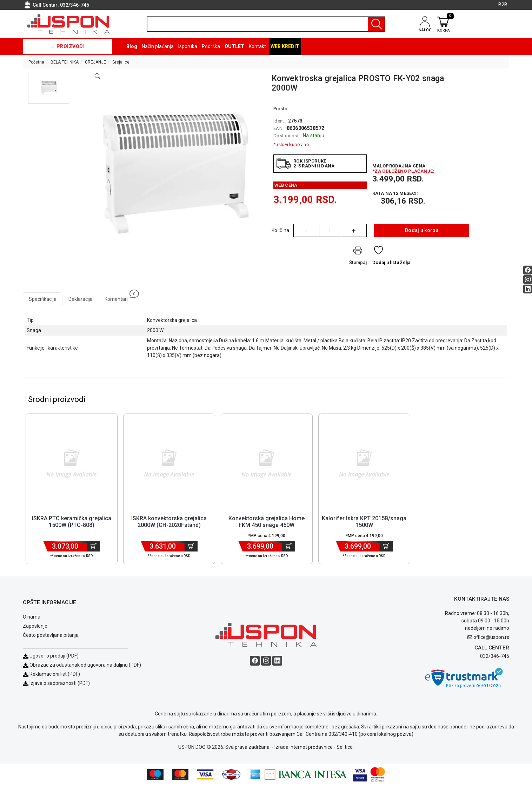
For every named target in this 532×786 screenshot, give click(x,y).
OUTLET (234, 46)
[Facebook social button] (528, 270)
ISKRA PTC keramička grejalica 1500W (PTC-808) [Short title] (72, 522)
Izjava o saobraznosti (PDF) (60, 684)
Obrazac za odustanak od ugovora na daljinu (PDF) (85, 666)
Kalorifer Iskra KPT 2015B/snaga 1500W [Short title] (364, 522)
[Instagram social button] (528, 279)
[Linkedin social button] (528, 289)
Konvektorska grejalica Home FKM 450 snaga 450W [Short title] (267, 522)
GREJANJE (95, 62)
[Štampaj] (358, 257)
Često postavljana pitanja (51, 636)
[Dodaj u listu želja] (391, 257)
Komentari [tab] (119, 297)
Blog (132, 46)
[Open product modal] (98, 77)
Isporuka (188, 46)
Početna (36, 62)
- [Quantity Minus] (306, 231)
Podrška (211, 46)
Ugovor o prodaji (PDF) (51, 656)
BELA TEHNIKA (65, 62)
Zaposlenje (35, 627)
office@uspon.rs (491, 638)
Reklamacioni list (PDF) (51, 675)
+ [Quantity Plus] (354, 231)
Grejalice (121, 62)
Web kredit (285, 46)
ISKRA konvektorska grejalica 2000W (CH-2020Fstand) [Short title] (169, 522)
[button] (49, 88)
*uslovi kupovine (291, 144)
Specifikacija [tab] (43, 299)
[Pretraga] (376, 24)
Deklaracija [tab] (81, 299)
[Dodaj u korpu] (94, 547)
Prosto (280, 109)
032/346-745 (75, 5)
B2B (503, 5)
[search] (266, 24)
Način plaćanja (158, 46)
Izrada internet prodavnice (304, 748)
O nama (32, 617)
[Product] (72, 464)
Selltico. (345, 748)
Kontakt (257, 46)
